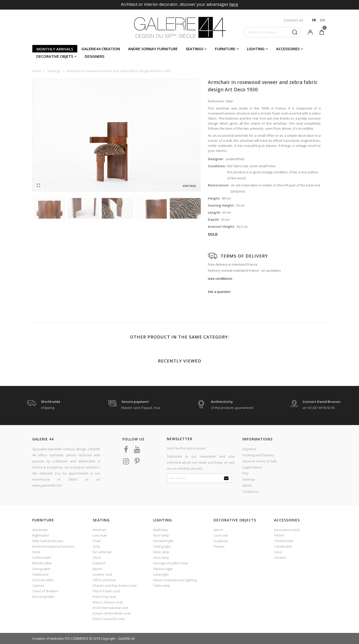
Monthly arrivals (55, 49)
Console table (43, 580)
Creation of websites (48, 638)
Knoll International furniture (53, 546)
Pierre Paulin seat (106, 591)
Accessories (288, 49)
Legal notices (252, 467)
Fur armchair (102, 552)
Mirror (218, 530)
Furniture (225, 49)
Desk (36, 552)
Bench (97, 569)
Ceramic (280, 557)
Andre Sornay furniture (153, 49)
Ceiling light (162, 546)
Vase (278, 552)
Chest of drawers (45, 591)
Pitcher (279, 535)
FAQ (245, 473)
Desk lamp (161, 552)
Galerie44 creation (101, 49)
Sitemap (249, 479)
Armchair (100, 530)
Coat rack (221, 535)
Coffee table (42, 557)
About (247, 485)
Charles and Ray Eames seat (115, 585)
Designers (94, 56)
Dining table (41, 569)
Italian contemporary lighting (175, 580)
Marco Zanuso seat (108, 602)
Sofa (96, 546)
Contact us (250, 491)
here (234, 4)
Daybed (99, 563)
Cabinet (38, 585)
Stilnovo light (163, 569)
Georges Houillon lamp (171, 563)
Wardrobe (40, 530)
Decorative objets (55, 56)
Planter (219, 546)
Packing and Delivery (258, 455)
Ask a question (219, 292)
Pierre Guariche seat (109, 619)
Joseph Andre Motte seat (112, 613)
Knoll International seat (110, 608)
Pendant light (163, 541)
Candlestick (283, 546)
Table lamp (162, 585)
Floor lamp (161, 535)
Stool (97, 557)
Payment (249, 449)
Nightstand (41, 535)
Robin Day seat (104, 597)
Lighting (256, 49)
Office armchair (104, 580)
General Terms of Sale (260, 461)
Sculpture (221, 541)
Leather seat (102, 574)
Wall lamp (161, 530)
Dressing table (43, 597)
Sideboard (40, 574)
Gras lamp (161, 557)
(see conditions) (220, 278)
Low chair (100, 535)
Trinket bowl (283, 541)
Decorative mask (287, 530)
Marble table (42, 563)
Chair (97, 541)
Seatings (194, 49)
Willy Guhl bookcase (48, 541)
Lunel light (161, 574)
